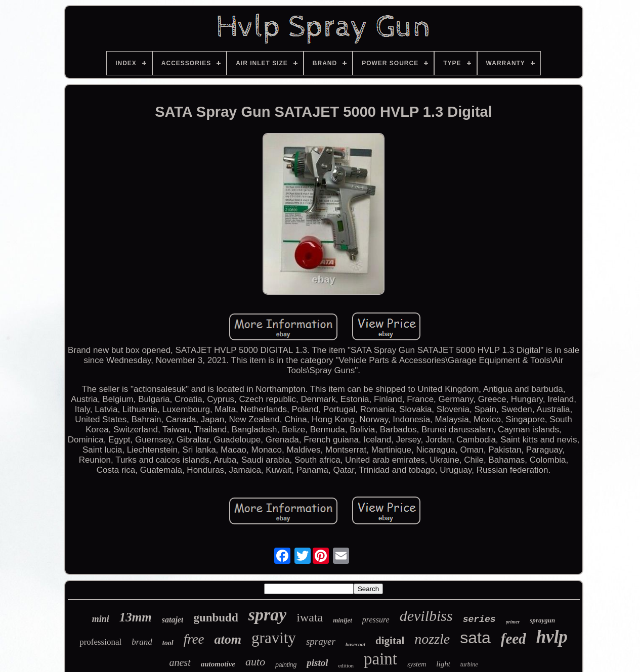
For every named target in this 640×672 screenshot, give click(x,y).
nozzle (432, 639)
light (443, 664)
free (194, 639)
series (479, 619)
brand (142, 642)
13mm (136, 617)
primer (513, 622)
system (417, 664)
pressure (376, 620)
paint (380, 659)
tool (168, 643)
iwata (310, 617)
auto (255, 662)
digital (390, 641)
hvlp (552, 637)
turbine (469, 664)
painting (286, 665)
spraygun (542, 620)
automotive (218, 664)
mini (101, 619)
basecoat (355, 644)
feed (514, 639)
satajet (173, 620)
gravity (274, 638)
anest (180, 662)
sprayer (321, 641)
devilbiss (426, 616)
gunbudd (216, 618)
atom (228, 639)
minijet (343, 620)
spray (268, 615)
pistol (317, 663)
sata (475, 638)
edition (346, 665)
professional (100, 642)
